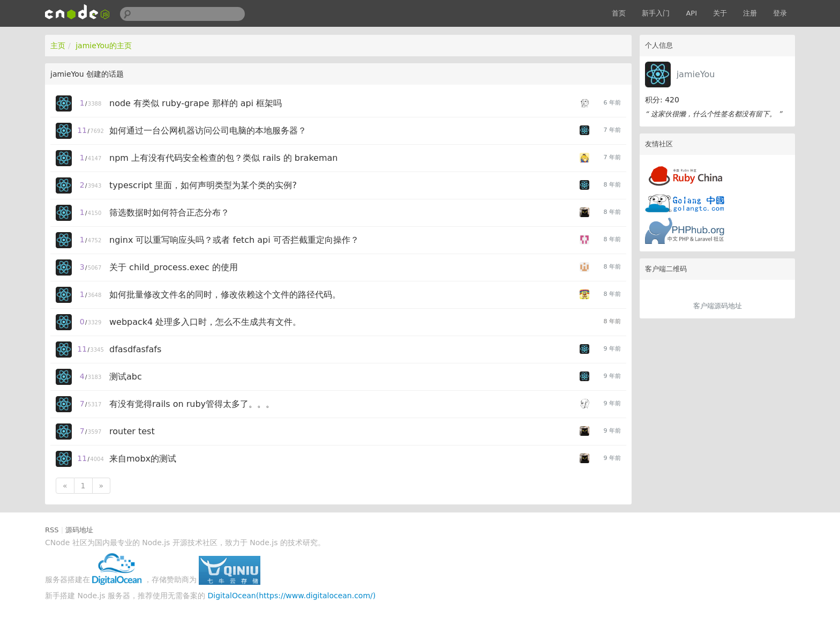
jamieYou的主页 (104, 46)
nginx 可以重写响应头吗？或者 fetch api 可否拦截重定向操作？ (234, 240)
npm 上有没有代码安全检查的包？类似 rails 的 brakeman (223, 158)
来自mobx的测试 (143, 459)
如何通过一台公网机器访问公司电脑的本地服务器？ (208, 131)
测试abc (126, 377)
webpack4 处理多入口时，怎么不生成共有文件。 (205, 322)
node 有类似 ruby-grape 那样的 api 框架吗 (196, 103)
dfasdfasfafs (135, 349)
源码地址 (79, 530)
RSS (52, 530)
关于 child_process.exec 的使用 (174, 267)
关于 (720, 13)
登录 (780, 13)
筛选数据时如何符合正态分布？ (169, 213)
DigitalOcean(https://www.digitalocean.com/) (292, 596)
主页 (58, 46)
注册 (750, 13)
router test (132, 431)
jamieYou (696, 74)
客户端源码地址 (718, 306)
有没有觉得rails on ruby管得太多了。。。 (192, 404)
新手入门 (656, 13)
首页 (619, 13)
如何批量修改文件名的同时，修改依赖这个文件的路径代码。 (225, 295)
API (691, 13)
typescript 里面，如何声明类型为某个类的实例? (203, 185)
